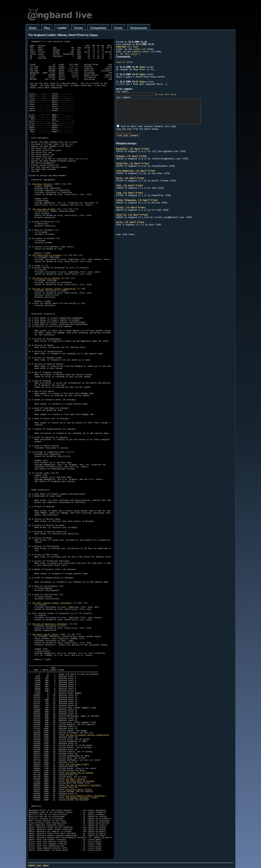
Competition (99, 28)
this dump (127, 47)
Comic (118, 28)
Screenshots (139, 28)
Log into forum (168, 94)
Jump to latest (125, 62)
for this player (129, 54)
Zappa (142, 67)
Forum (78, 28)
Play (47, 28)
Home (33, 28)
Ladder (62, 28)
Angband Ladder (141, 52)
